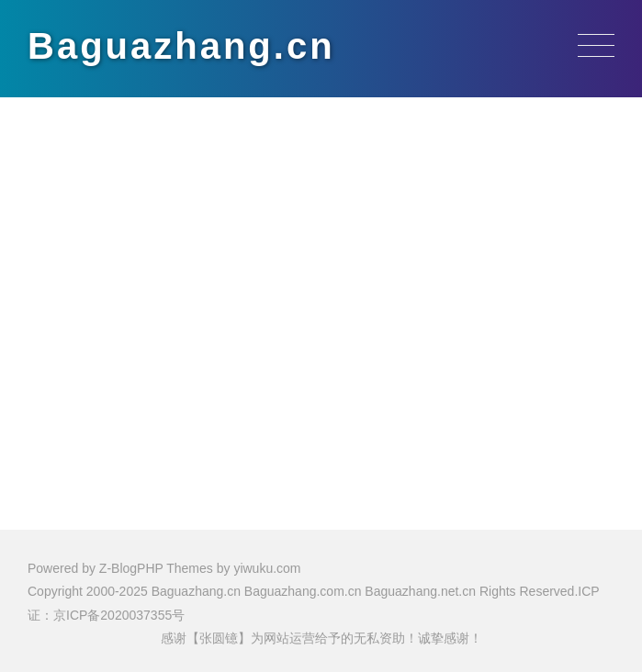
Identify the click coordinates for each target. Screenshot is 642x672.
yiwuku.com (267, 568)
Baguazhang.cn (181, 46)
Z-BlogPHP (131, 568)
